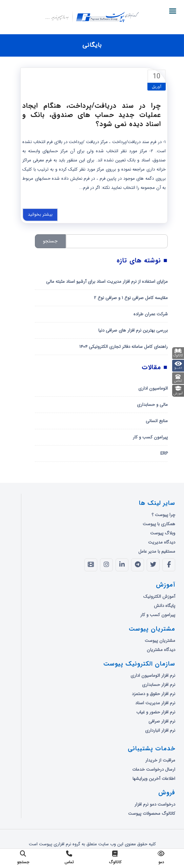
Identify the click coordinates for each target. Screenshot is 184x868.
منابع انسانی (157, 421)
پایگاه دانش (165, 606)
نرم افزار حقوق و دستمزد (154, 694)
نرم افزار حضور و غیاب (156, 712)
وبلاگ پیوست (163, 533)
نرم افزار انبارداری (160, 731)
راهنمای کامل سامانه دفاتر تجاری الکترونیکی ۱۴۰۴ (124, 347)
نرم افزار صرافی (162, 721)
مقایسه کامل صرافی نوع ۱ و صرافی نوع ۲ (131, 298)
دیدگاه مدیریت (162, 542)
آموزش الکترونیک (159, 597)
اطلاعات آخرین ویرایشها (154, 779)
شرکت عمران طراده (151, 314)
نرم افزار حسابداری (159, 685)
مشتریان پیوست (160, 641)
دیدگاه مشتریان (161, 650)
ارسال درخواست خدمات (154, 770)
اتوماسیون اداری (153, 388)
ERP (164, 453)
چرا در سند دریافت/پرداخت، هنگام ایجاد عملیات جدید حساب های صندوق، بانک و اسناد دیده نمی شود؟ (92, 115)
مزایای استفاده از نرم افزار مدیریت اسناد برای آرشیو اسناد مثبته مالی (107, 282)
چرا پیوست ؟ (163, 515)
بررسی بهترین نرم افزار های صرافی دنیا (133, 330)
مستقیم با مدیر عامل (157, 551)
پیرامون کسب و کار (150, 437)
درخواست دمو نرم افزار (155, 804)
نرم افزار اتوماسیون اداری (153, 676)
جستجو (50, 241)
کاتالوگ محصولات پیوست (152, 814)
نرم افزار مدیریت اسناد (155, 703)
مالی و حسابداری (152, 405)
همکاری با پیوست (159, 524)
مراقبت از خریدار (160, 760)
